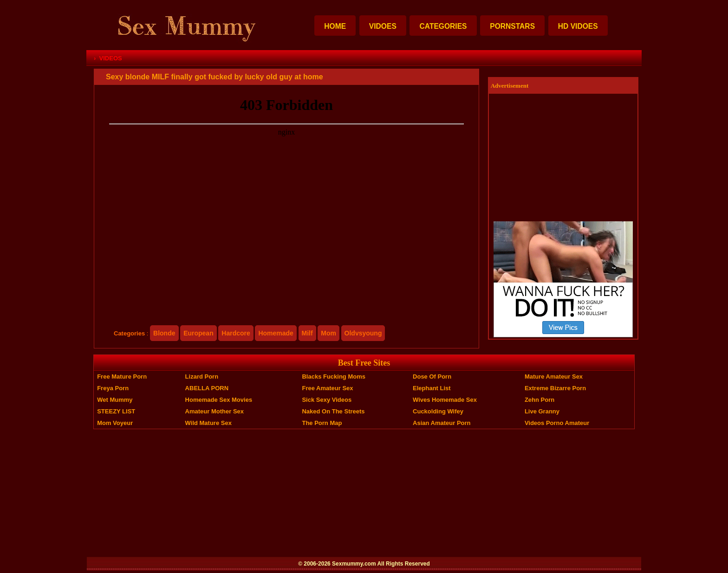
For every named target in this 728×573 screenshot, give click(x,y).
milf (307, 333)
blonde (164, 333)
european (198, 333)
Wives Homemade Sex (445, 400)
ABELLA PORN (207, 388)
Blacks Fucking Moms (334, 377)
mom (328, 333)
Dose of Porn (432, 377)
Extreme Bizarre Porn (555, 388)
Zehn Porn (539, 400)
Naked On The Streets (333, 411)
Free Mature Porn (122, 377)
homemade (276, 333)
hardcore (236, 333)
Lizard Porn (202, 377)
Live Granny (542, 411)
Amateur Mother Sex (214, 411)
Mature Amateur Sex (554, 377)
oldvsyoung (363, 333)
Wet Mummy (115, 400)
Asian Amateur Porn (442, 423)
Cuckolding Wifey (438, 411)
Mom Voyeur (115, 423)
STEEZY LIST (116, 411)
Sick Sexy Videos (327, 400)
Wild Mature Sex (208, 423)
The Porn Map (322, 423)
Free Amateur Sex (327, 388)
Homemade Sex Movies (219, 400)
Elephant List (432, 388)
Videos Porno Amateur (557, 423)
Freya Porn (113, 388)
